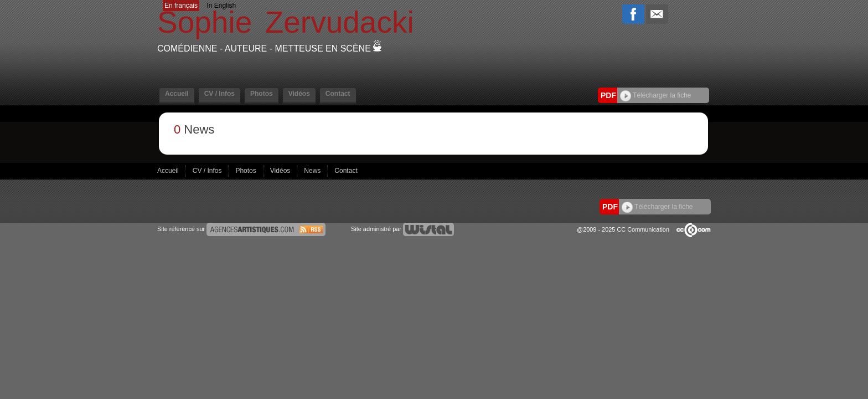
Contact (338, 94)
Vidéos (299, 94)
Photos (262, 94)
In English (221, 6)
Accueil (177, 94)
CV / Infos (219, 94)
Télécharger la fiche (656, 95)
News (313, 171)
